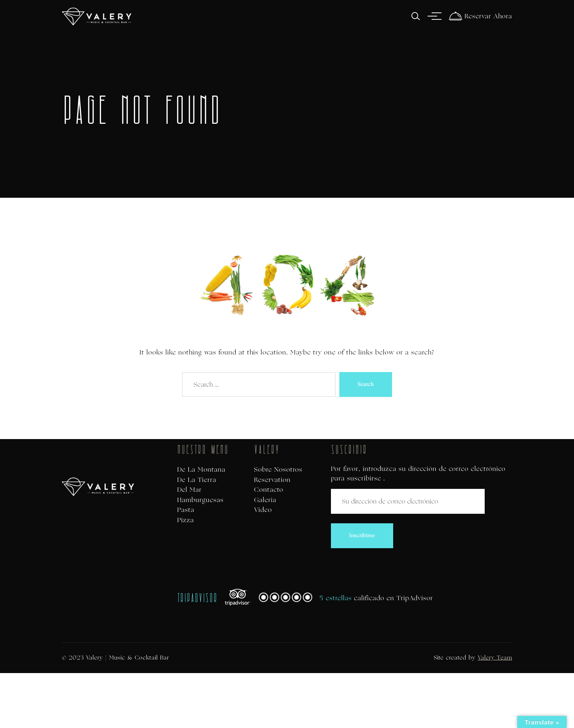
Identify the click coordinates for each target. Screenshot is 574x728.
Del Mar (189, 490)
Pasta (186, 510)
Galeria (265, 500)
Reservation (272, 480)
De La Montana (201, 470)
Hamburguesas (200, 500)
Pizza (186, 520)
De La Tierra (197, 480)
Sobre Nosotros (278, 470)
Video (263, 510)
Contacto (269, 490)
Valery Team (495, 658)
